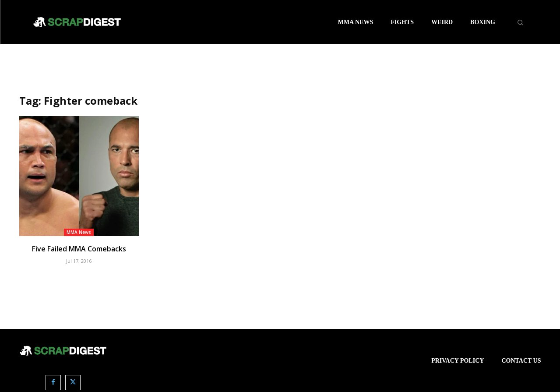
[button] (520, 22)
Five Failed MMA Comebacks (79, 249)
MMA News (79, 232)
